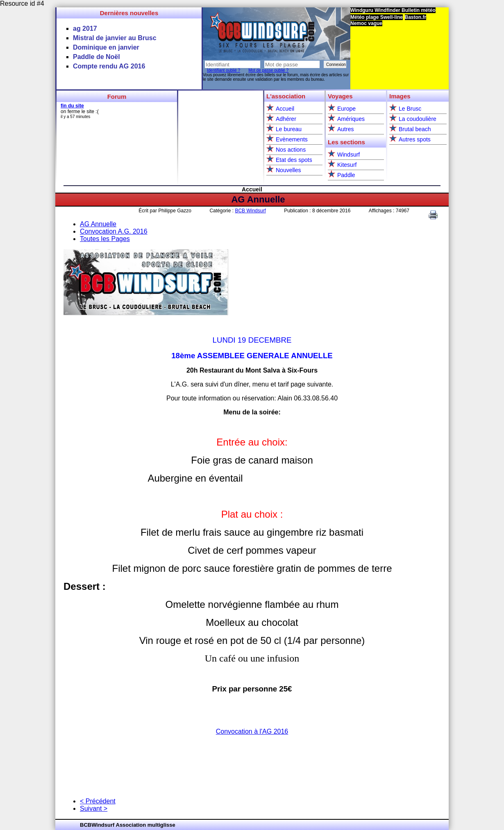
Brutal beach (415, 129)
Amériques (351, 119)
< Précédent (98, 801)
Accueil (285, 109)
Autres (345, 129)
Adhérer (286, 119)
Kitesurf (347, 165)
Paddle (346, 175)
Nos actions (291, 150)
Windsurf (348, 155)
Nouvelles (288, 170)
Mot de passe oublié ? (268, 70)
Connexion (336, 65)
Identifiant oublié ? (224, 70)
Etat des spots (294, 160)
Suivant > (94, 808)
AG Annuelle (258, 199)
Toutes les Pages (105, 239)
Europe (346, 109)
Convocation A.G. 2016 (114, 231)
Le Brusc (410, 109)
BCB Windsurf (250, 211)
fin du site (72, 106)
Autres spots (415, 139)
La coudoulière (418, 119)
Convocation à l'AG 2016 (252, 731)
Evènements (292, 139)
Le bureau (289, 129)
